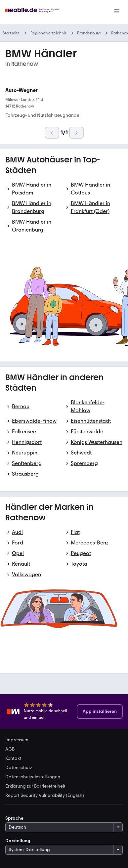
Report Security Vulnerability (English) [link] (45, 796)
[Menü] (117, 12)
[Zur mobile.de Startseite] (33, 12)
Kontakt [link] (13, 759)
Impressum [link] (17, 740)
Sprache (14, 818)
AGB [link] (10, 749)
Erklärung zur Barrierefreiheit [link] (35, 786)
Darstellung (18, 841)
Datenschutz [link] (19, 768)
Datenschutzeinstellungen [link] (33, 777)
